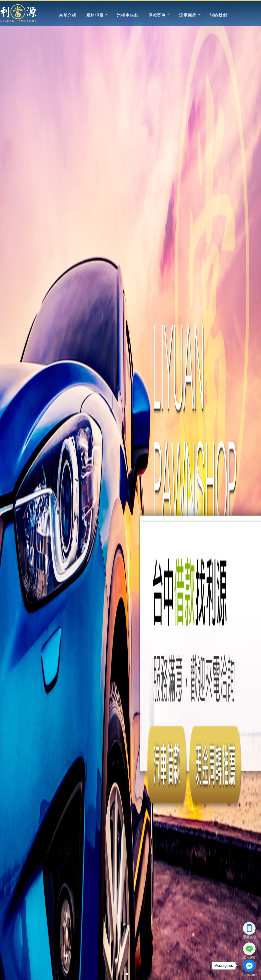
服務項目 (96, 15)
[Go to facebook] (249, 966)
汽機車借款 (128, 15)
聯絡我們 (219, 15)
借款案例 (159, 15)
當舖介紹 (68, 15)
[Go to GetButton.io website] (249, 975)
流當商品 (189, 15)
